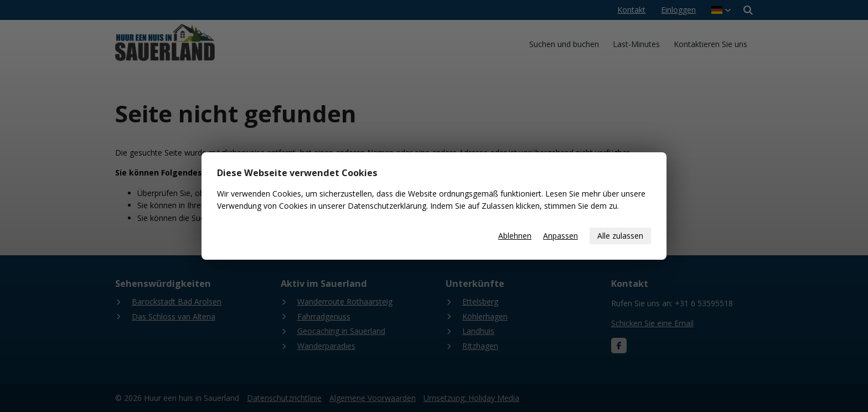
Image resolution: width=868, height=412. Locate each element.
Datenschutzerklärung (387, 206)
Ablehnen (515, 236)
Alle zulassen (620, 236)
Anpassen (560, 236)
